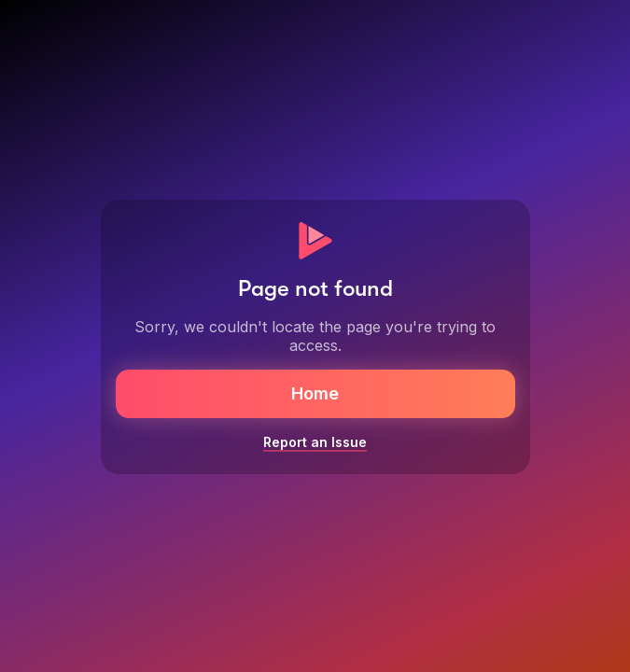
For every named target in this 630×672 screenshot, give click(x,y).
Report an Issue (315, 442)
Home (315, 393)
